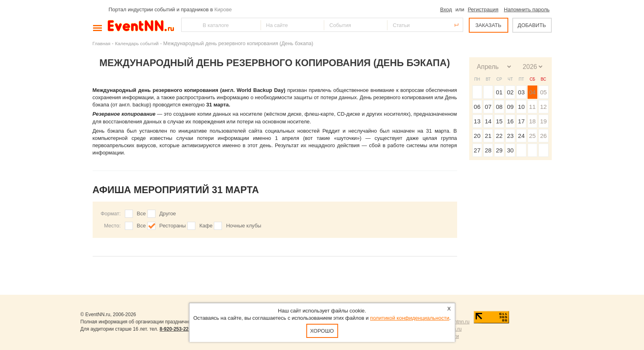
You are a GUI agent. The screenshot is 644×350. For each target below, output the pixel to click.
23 (510, 136)
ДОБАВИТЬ (532, 25)
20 (477, 136)
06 (477, 107)
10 (521, 107)
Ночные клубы (243, 226)
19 (544, 121)
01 (499, 92)
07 (488, 107)
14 (488, 121)
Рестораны (173, 226)
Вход (446, 9)
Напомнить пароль (527, 9)
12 (544, 107)
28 (488, 150)
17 (521, 121)
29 (499, 150)
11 (532, 107)
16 (510, 121)
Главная (101, 43)
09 (510, 107)
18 (532, 121)
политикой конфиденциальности (410, 318)
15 (499, 121)
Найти (188, 25)
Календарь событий (137, 43)
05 (544, 92)
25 (532, 136)
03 (521, 92)
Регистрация (483, 9)
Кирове (223, 9)
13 (477, 121)
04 (532, 92)
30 (510, 150)
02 (510, 92)
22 (499, 136)
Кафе (206, 226)
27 (477, 150)
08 (499, 107)
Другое (168, 214)
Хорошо (322, 331)
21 (488, 136)
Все (141, 214)
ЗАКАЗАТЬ (488, 25)
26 (544, 136)
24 (521, 136)
